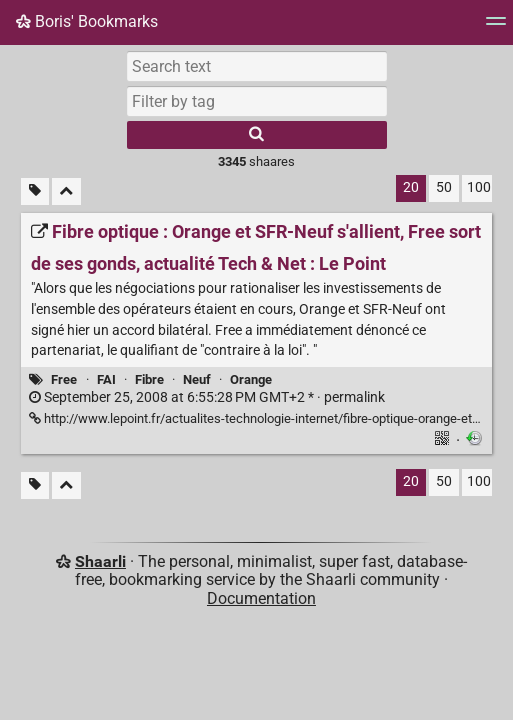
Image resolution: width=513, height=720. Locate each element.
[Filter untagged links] (35, 191)
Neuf (197, 379)
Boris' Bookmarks (87, 21)
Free (64, 379)
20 (411, 187)
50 (444, 187)
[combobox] (257, 101)
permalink (207, 397)
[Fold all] (66, 191)
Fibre (149, 379)
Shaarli (100, 561)
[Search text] (257, 66)
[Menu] (496, 27)
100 (479, 187)
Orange (251, 379)
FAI (106, 379)
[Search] (257, 135)
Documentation (261, 598)
